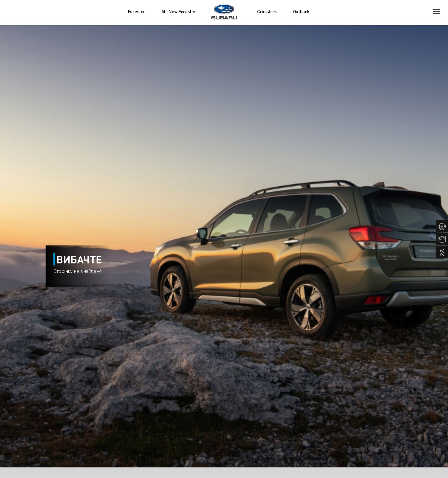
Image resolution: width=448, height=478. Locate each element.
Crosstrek (267, 11)
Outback (301, 11)
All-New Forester (179, 11)
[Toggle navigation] (436, 12)
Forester (137, 11)
